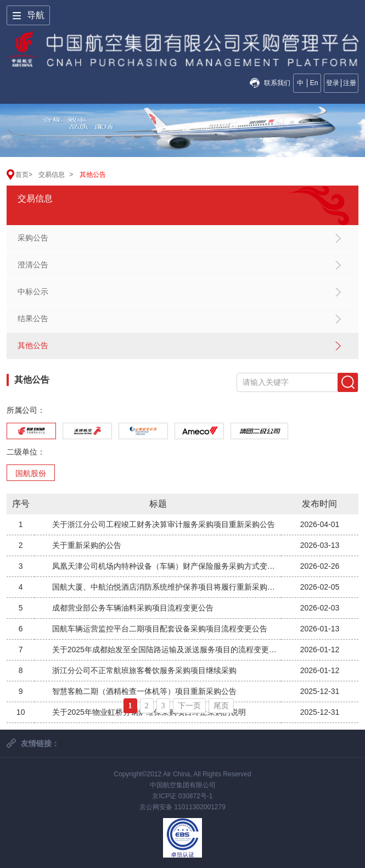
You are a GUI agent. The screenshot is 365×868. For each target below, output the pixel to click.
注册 (350, 83)
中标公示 (33, 292)
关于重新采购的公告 (87, 545)
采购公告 (33, 238)
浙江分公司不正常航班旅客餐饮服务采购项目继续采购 (144, 670)
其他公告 (93, 175)
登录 (333, 83)
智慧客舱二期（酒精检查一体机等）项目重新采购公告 (144, 691)
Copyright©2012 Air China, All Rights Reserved (182, 774)
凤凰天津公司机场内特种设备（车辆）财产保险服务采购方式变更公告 (167, 566)
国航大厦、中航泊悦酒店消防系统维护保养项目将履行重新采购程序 (167, 587)
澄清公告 (33, 265)
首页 (22, 175)
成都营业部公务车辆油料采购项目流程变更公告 (133, 608)
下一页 (189, 706)
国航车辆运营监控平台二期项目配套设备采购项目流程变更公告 (160, 629)
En (314, 83)
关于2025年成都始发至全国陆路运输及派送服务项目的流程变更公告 (167, 649)
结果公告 (33, 318)
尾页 (221, 706)
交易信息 (52, 175)
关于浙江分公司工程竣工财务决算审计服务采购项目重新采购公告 (164, 524)
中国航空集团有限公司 (183, 785)
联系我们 (277, 83)
